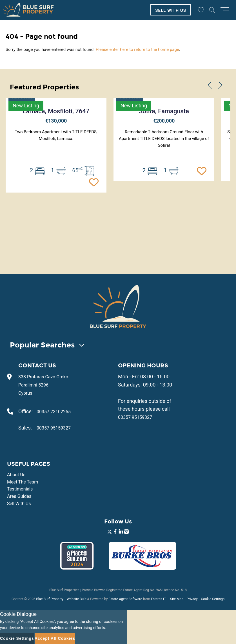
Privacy (192, 599)
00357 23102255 (54, 412)
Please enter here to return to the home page (137, 49)
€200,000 (164, 121)
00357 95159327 (54, 428)
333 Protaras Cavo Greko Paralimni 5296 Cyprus (43, 385)
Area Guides (19, 496)
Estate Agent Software (125, 599)
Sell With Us (171, 10)
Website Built (77, 599)
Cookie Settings (213, 599)
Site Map (177, 599)
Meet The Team (23, 482)
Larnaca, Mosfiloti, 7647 (56, 111)
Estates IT (158, 599)
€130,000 (56, 121)
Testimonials (20, 489)
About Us (16, 475)
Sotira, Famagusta (164, 111)
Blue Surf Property (50, 599)
